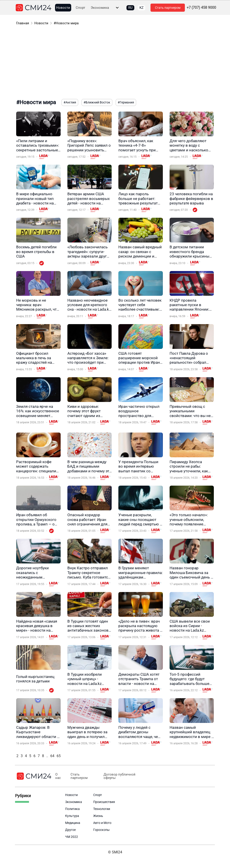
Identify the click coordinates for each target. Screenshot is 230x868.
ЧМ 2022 (72, 837)
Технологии (102, 809)
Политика (72, 809)
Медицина (73, 823)
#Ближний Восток (97, 102)
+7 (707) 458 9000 (201, 8)
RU (130, 8)
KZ (142, 8)
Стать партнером (168, 8)
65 (59, 756)
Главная (23, 23)
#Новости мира (66, 23)
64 (52, 756)
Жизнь (98, 816)
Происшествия (104, 802)
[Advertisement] (115, 63)
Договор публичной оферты (118, 776)
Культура (72, 816)
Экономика (100, 8)
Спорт (80, 8)
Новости (63, 8)
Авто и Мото (102, 823)
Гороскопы (101, 830)
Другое (70, 830)
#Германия (126, 102)
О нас (58, 776)
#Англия (70, 102)
